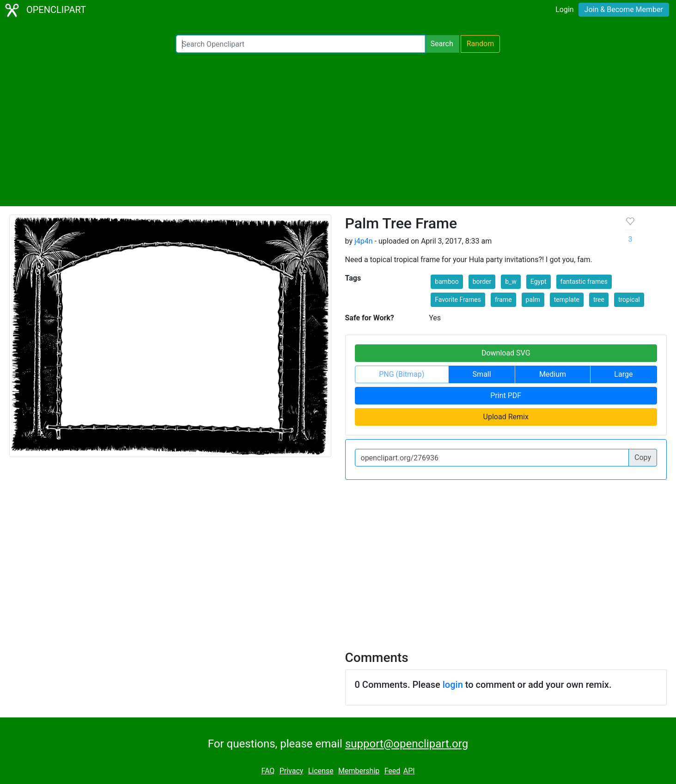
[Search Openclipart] (301, 44)
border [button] (482, 282)
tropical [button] (629, 300)
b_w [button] (511, 282)
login (453, 685)
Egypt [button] (539, 282)
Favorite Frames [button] (458, 300)
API (409, 771)
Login (564, 9)
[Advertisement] (338, 129)
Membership (359, 771)
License (321, 771)
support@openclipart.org (407, 744)
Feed (393, 771)
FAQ (268, 771)
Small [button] (482, 374)
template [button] (567, 300)
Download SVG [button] (506, 353)
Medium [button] (553, 374)
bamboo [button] (447, 282)
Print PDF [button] (506, 395)
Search (442, 44)
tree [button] (599, 300)
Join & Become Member (624, 9)
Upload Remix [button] (506, 417)
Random (481, 44)
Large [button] (623, 374)
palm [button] (533, 300)
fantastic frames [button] (584, 282)
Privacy (292, 771)
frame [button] (503, 300)
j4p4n (364, 241)
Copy (643, 457)
